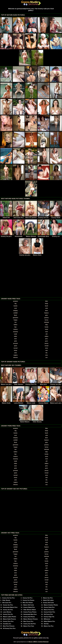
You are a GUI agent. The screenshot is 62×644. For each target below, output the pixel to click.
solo (16, 353)
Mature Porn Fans (29, 626)
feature (46, 313)
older (15, 336)
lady (46, 325)
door (46, 311)
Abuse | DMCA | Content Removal (38, 642)
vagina (16, 355)
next (47, 332)
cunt (15, 308)
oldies (46, 336)
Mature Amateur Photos (51, 605)
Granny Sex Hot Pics (30, 624)
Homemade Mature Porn (10, 607)
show (16, 350)
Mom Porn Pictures (9, 626)
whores (15, 357)
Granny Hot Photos (29, 617)
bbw (46, 301)
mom (46, 329)
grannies (16, 318)
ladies (15, 325)
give (46, 315)
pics (46, 339)
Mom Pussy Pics (28, 621)
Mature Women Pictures (31, 619)
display (15, 311)
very (47, 355)
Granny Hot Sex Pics (8, 598)
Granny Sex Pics (8, 605)
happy (15, 320)
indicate (46, 322)
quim (15, 346)
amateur (15, 301)
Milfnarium (47, 619)
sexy (46, 348)
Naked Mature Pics (49, 621)
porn (46, 341)
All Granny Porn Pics (9, 628)
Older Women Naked (30, 610)
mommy (15, 332)
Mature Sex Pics (48, 598)
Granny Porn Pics (8, 621)
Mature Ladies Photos (10, 617)
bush (46, 306)
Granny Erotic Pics (49, 612)
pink (16, 341)
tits (46, 353)
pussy (46, 343)
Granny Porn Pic (8, 614)
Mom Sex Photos (28, 603)
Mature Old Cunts (29, 605)
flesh (15, 315)
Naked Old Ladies (48, 600)
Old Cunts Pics (7, 603)
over (15, 339)
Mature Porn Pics (49, 610)
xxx (47, 357)
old (46, 334)
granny (46, 318)
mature (15, 329)
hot (16, 322)
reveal (46, 346)
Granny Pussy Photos (30, 612)
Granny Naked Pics (29, 607)
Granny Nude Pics (49, 607)
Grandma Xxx (7, 624)
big (15, 304)
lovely (46, 327)
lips (15, 327)
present (15, 343)
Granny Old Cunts (48, 603)
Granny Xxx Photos (28, 600)
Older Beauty (6, 600)
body (46, 304)
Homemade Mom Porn (30, 614)
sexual (15, 348)
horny (46, 320)
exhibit (15, 313)
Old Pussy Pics (48, 614)
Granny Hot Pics (28, 598)
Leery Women (7, 612)
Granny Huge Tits (49, 617)
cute (47, 308)
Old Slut (46, 624)
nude (15, 334)
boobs (15, 306)
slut (46, 350)
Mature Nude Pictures (9, 619)
